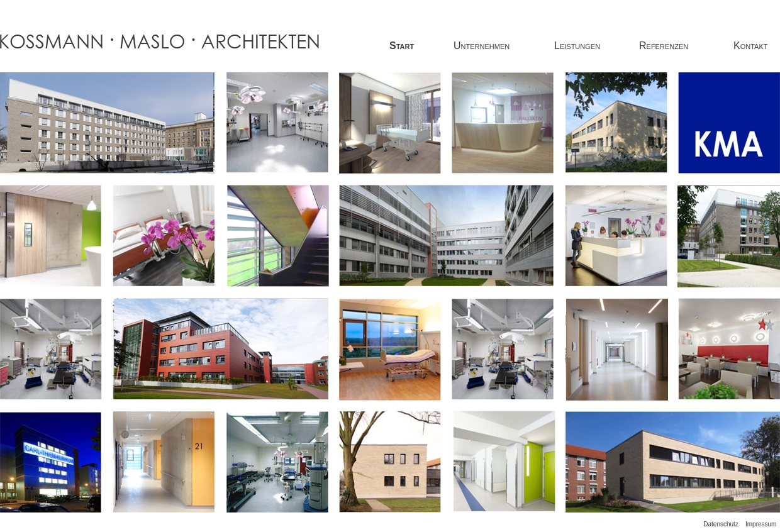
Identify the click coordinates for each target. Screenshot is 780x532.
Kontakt (750, 46)
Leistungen (577, 46)
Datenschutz (721, 524)
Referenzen (664, 46)
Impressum (761, 524)
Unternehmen (482, 46)
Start (402, 46)
